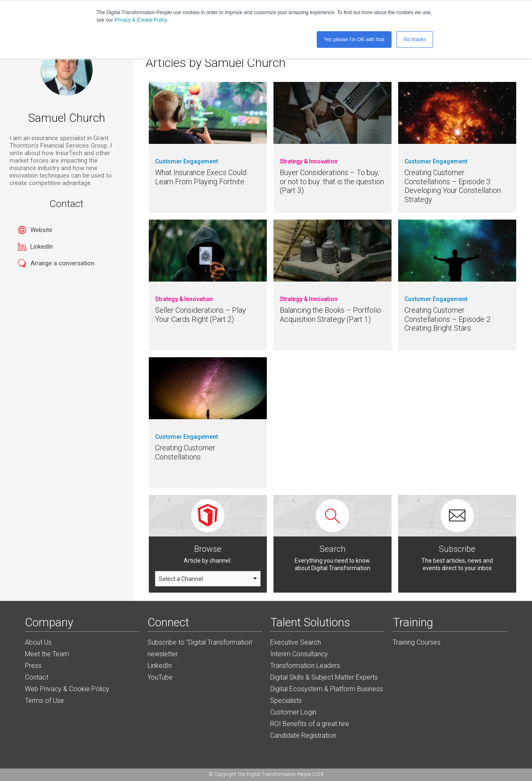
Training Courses (417, 642)
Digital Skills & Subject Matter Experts (324, 677)
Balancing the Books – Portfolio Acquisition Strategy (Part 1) (330, 315)
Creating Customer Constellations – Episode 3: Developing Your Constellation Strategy (453, 186)
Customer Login (293, 712)
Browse (208, 549)
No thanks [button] (415, 40)
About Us (38, 642)
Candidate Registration (303, 735)
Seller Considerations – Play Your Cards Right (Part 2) (201, 315)
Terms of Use (44, 701)
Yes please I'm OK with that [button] (354, 40)
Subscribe (457, 549)
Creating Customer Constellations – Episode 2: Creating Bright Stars (448, 319)
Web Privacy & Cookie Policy (67, 689)
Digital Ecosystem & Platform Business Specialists (326, 695)
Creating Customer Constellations (185, 452)
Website (41, 230)
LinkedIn (42, 247)
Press (33, 666)
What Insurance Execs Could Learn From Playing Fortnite (201, 177)
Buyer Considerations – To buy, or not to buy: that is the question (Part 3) (332, 181)
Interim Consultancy (299, 654)
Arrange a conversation (62, 263)
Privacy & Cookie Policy (140, 20)
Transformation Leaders (305, 666)
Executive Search (296, 642)
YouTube (160, 677)
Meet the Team (47, 654)
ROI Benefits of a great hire (310, 724)
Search (332, 549)
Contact (37, 677)
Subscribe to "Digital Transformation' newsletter (200, 648)
